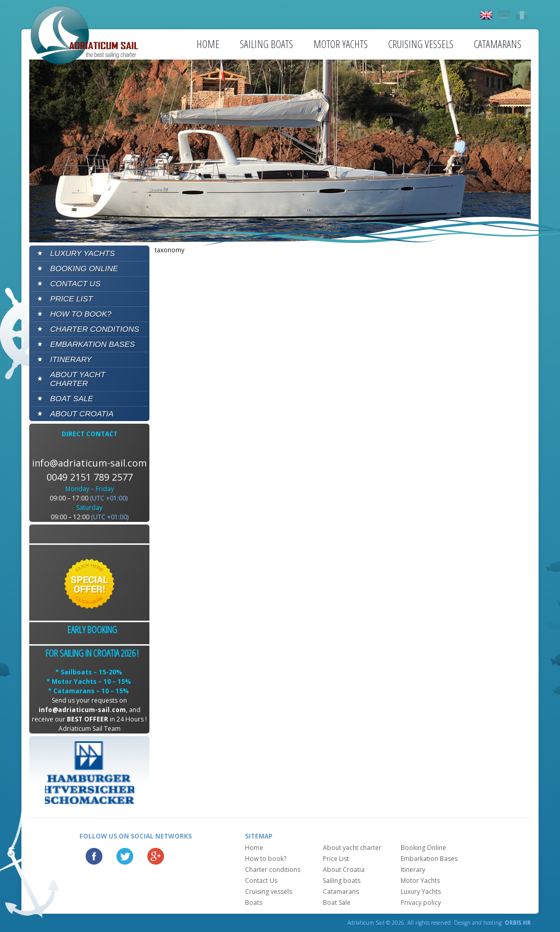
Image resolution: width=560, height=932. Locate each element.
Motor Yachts (341, 44)
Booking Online (84, 268)
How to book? (81, 314)
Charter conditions (95, 329)
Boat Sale (72, 398)
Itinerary (71, 359)
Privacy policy (421, 902)
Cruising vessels (421, 44)
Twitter (125, 856)
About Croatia (82, 413)
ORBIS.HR (518, 923)
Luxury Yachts (83, 253)
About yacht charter (78, 379)
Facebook (94, 856)
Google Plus (156, 856)
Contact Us (75, 283)
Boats (254, 902)
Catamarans (498, 44)
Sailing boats (266, 44)
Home (208, 44)
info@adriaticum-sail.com (89, 463)
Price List (72, 299)
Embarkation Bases (92, 344)
